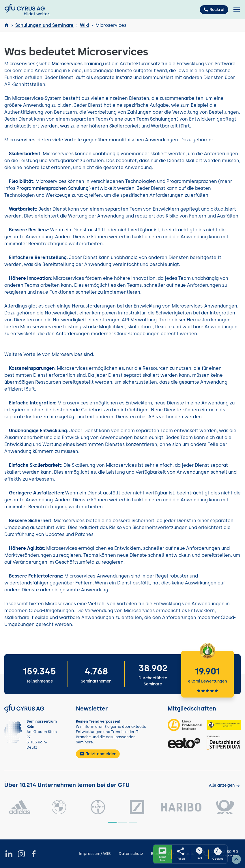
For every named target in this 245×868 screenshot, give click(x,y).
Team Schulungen (156, 119)
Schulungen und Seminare (44, 25)
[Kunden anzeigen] (225, 785)
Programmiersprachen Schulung (53, 188)
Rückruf (214, 10)
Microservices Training (77, 64)
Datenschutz (131, 854)
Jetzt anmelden (98, 754)
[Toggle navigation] (237, 10)
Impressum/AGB (95, 854)
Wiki (85, 25)
